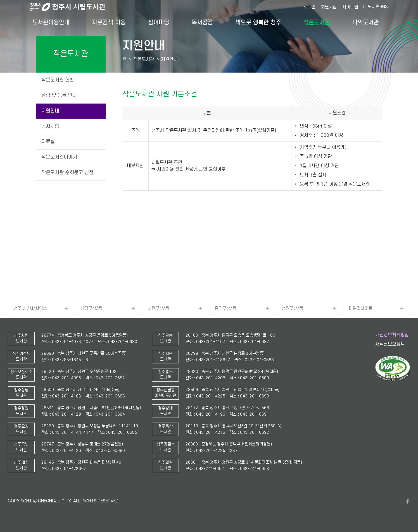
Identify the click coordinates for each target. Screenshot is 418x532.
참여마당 (159, 22)
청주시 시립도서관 (72, 7)
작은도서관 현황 (58, 80)
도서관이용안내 (51, 22)
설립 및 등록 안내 (59, 95)
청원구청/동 (292, 308)
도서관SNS (378, 7)
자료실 (48, 142)
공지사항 (50, 126)
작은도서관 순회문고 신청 (67, 173)
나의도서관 (366, 22)
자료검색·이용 (109, 22)
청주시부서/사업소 (30, 308)
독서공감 (202, 22)
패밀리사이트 (360, 308)
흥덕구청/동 (225, 308)
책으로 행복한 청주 (258, 22)
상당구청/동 (91, 308)
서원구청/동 (158, 308)
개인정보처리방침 (392, 335)
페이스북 (407, 501)
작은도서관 (317, 22)
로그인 (310, 7)
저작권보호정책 (390, 344)
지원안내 (50, 111)
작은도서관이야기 (59, 157)
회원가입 (329, 7)
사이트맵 (350, 7)
